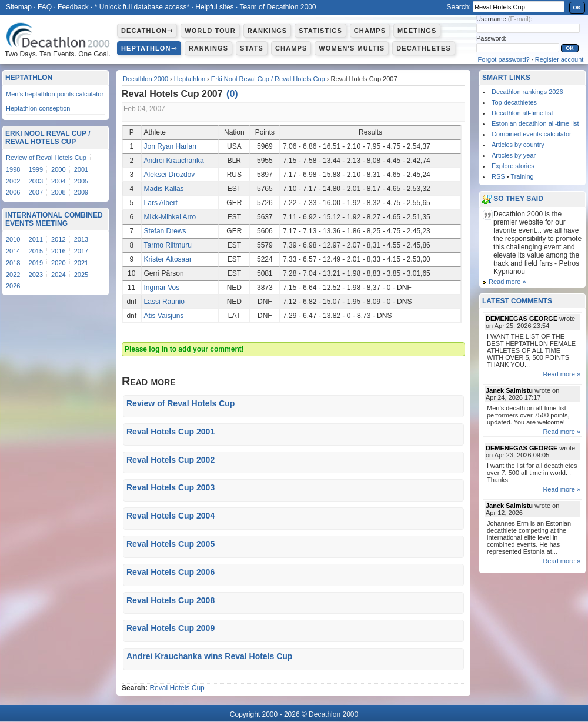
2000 (58, 169)
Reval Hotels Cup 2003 (171, 487)
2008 (58, 192)
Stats (252, 48)
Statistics (320, 31)
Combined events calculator (532, 134)
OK (577, 8)
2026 (13, 286)
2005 (81, 181)
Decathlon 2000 (146, 79)
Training (522, 176)
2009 (81, 192)
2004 (58, 181)
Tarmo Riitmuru (168, 245)
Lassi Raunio (164, 302)
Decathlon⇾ (147, 31)
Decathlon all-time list (522, 113)
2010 (13, 239)
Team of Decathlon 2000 (278, 7)
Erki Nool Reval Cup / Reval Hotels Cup (268, 79)
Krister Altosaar (168, 259)
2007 (36, 192)
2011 (36, 239)
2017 (81, 251)
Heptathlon (190, 79)
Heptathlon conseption (38, 108)
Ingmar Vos (162, 288)
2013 (81, 239)
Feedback (73, 7)
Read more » (507, 282)
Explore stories (513, 166)
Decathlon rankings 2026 (527, 92)
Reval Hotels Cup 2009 (171, 628)
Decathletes (424, 48)
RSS (498, 176)
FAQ (45, 7)
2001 (81, 169)
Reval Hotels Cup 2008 (171, 600)
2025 (81, 275)
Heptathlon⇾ (149, 48)
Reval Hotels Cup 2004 (171, 516)
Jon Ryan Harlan (170, 146)
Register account (559, 59)
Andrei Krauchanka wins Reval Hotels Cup (209, 656)
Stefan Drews (165, 231)
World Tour (210, 31)
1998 (13, 169)
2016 (58, 251)
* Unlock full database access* (142, 7)
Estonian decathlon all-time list (535, 123)
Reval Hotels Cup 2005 (171, 544)
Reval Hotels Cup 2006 (171, 572)
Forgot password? (504, 59)
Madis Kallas (164, 189)
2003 (36, 181)
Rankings (267, 31)
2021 (81, 263)
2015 (36, 251)
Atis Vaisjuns (164, 316)
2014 (13, 251)
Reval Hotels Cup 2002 (171, 460)
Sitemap (19, 7)
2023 (36, 275)
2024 (58, 275)
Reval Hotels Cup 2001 (171, 432)
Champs (370, 31)
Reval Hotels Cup (177, 688)
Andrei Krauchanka (174, 161)
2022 (13, 275)
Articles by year (514, 155)
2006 (13, 192)
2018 (13, 263)
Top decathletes (514, 102)
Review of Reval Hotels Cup (181, 403)
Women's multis (352, 48)
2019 (36, 263)
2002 (13, 181)
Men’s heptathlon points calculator (55, 94)
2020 (58, 263)
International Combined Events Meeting (54, 219)
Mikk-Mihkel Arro (170, 217)
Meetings (417, 31)
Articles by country (518, 145)
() (232, 94)
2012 (58, 239)
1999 (36, 169)
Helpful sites (214, 7)
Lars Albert (161, 203)
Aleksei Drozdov (170, 175)
